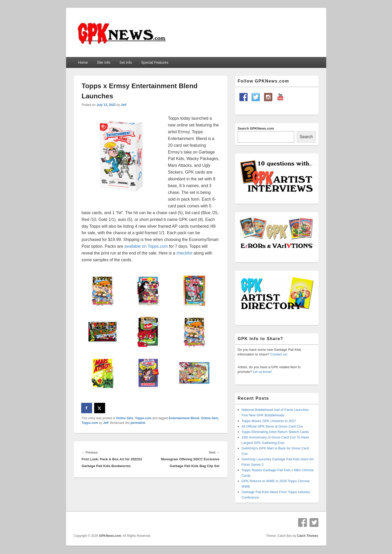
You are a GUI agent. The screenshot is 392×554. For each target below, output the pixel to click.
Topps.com (143, 418)
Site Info (104, 62)
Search (306, 137)
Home (83, 62)
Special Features (155, 62)
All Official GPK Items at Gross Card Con (272, 426)
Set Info (126, 62)
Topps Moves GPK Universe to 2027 (269, 421)
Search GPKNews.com (256, 128)
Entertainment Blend (184, 418)
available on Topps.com (146, 246)
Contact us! (279, 354)
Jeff (123, 105)
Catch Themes (307, 536)
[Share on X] (100, 408)
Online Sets (125, 418)
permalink (138, 423)
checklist (184, 253)
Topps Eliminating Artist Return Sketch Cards (275, 432)
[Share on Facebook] (87, 408)
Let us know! (262, 372)
